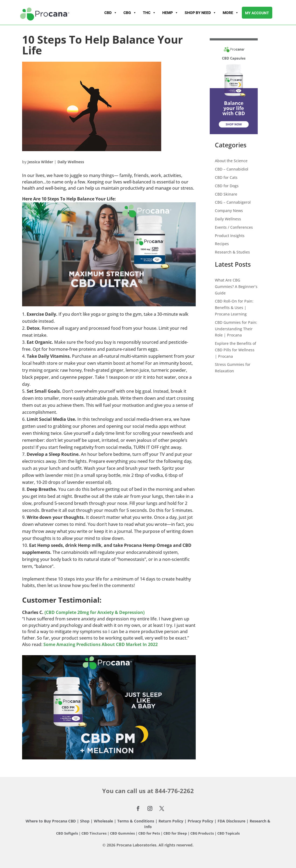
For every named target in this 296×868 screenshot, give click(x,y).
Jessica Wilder (40, 162)
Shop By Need (200, 13)
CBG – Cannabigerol (233, 202)
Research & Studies (232, 252)
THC (149, 13)
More (231, 13)
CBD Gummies (122, 833)
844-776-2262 (174, 791)
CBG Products (202, 833)
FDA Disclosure (231, 821)
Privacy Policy (200, 821)
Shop (85, 821)
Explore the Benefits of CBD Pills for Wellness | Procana (235, 350)
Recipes (222, 244)
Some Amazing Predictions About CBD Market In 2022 (101, 644)
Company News (229, 211)
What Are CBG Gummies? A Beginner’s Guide (236, 287)
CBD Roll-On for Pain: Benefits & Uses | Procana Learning (234, 308)
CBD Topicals (228, 833)
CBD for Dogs (227, 186)
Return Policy (171, 821)
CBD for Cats (226, 177)
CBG (130, 13)
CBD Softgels (67, 833)
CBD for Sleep (175, 833)
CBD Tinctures (94, 833)
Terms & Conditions (136, 821)
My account (257, 13)
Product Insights (230, 236)
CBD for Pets (149, 833)
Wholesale (103, 821)
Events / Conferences (234, 227)
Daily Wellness (71, 162)
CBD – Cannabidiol (232, 169)
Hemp (170, 13)
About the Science (231, 161)
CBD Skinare (226, 194)
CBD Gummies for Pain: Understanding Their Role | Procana (236, 329)
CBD (111, 13)
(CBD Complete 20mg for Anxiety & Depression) (94, 612)
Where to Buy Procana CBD (51, 821)
